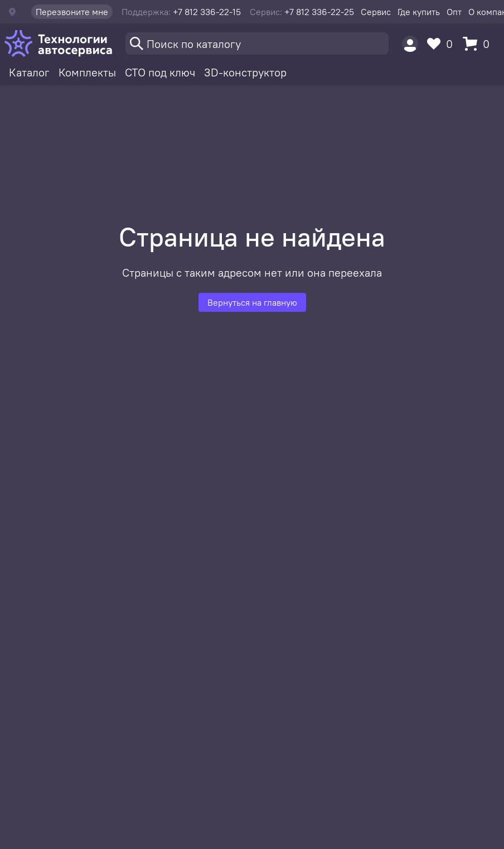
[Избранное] (443, 44)
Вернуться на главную (252, 302)
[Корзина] (479, 44)
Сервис (376, 12)
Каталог (29, 72)
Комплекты (87, 72)
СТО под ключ (160, 72)
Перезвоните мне (72, 12)
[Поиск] (257, 44)
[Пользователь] (410, 44)
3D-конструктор (245, 72)
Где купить (419, 12)
